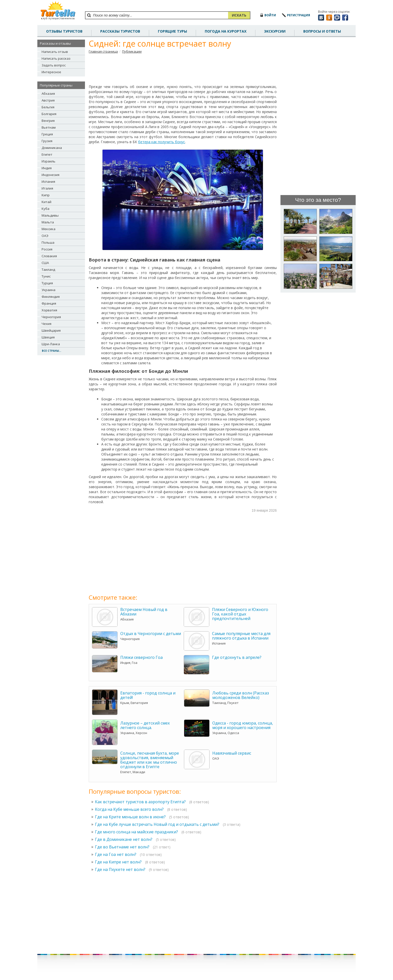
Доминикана (52, 148)
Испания (48, 182)
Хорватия (49, 310)
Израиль (48, 161)
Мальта (48, 222)
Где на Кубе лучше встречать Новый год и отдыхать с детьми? (157, 824)
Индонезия (51, 175)
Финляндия (51, 297)
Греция (47, 134)
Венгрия (48, 121)
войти (270, 15)
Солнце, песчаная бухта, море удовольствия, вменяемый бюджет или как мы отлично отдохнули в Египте (150, 760)
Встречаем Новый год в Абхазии (144, 612)
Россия (47, 249)
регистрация (299, 15)
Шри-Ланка (51, 344)
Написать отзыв (55, 52)
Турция (47, 283)
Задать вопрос (54, 65)
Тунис (46, 276)
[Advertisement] (183, 69)
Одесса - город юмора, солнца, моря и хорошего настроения (243, 725)
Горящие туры (172, 31)
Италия (47, 188)
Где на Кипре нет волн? (118, 862)
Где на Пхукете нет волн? (120, 869)
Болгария (49, 114)
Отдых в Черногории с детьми (151, 634)
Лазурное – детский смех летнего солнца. (145, 725)
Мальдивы (50, 215)
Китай (46, 202)
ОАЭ (45, 236)
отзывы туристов (64, 31)
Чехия (46, 324)
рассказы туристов (120, 31)
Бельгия (48, 107)
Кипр (46, 195)
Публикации (132, 51)
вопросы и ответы (322, 31)
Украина (48, 290)
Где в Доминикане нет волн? (124, 839)
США (45, 263)
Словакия (49, 256)
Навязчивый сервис (232, 753)
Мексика (48, 229)
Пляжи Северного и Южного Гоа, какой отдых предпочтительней (240, 614)
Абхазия (48, 94)
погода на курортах (226, 31)
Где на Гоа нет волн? (116, 854)
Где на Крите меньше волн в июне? (130, 817)
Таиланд (48, 270)
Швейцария (51, 330)
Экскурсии (275, 31)
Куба (45, 209)
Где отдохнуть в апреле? (237, 657)
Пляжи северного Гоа (141, 657)
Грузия (47, 141)
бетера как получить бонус (162, 142)
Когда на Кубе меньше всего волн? (129, 809)
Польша (48, 242)
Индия (47, 168)
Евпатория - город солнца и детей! (148, 695)
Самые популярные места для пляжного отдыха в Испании (241, 636)
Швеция (48, 337)
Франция (49, 303)
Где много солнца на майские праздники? (136, 832)
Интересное (51, 72)
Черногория (51, 317)
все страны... (52, 351)
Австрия (48, 100)
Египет (47, 154)
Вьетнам (49, 127)
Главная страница (103, 51)
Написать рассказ (56, 58)
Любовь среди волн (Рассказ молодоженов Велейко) (241, 695)
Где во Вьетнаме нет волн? (122, 847)
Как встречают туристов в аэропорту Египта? (140, 802)
